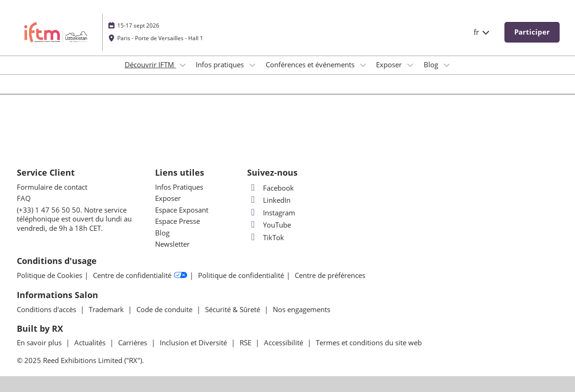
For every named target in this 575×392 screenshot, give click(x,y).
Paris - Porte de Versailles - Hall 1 (160, 38)
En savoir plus (40, 342)
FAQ (24, 198)
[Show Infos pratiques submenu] (252, 65)
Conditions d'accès (47, 309)
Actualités (91, 342)
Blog (432, 64)
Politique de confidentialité (241, 275)
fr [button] (482, 32)
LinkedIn (269, 200)
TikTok (266, 237)
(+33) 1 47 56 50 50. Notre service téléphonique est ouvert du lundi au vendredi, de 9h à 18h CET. (74, 219)
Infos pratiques (221, 64)
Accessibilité (284, 342)
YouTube (269, 225)
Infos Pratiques (179, 187)
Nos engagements (302, 309)
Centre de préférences (330, 275)
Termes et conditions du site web (369, 342)
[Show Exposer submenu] (410, 65)
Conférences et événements (311, 64)
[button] (532, 32)
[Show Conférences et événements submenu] (363, 65)
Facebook (270, 188)
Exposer (390, 64)
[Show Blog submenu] (447, 65)
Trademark (107, 309)
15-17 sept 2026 (138, 25)
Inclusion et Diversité (194, 342)
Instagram (271, 213)
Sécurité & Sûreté (234, 309)
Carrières (134, 342)
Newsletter (172, 244)
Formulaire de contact (52, 187)
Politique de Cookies (50, 275)
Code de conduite (165, 309)
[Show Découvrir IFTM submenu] (183, 65)
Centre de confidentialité (140, 275)
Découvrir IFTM (150, 64)
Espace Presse (177, 221)
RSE (246, 342)
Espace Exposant (182, 210)
